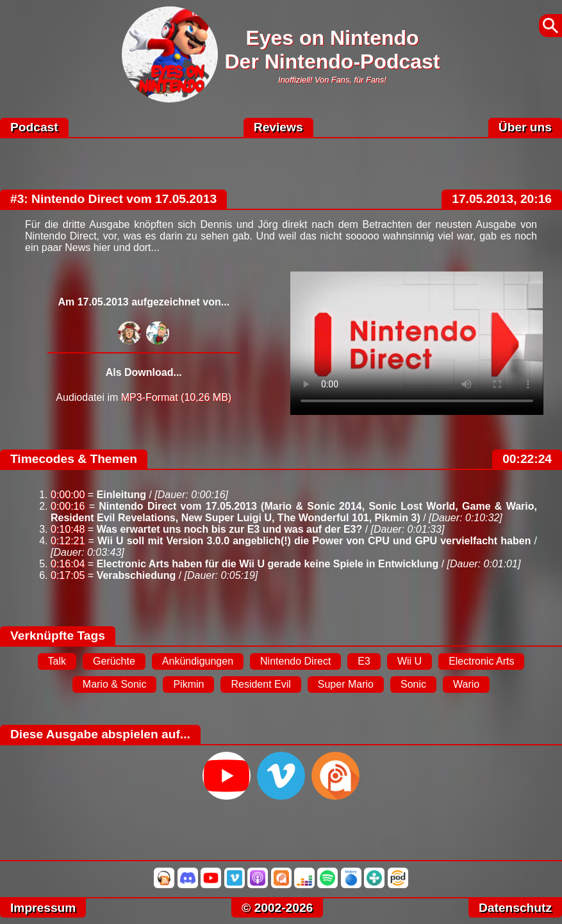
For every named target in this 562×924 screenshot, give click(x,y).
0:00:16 (68, 506)
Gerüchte (114, 661)
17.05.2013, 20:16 (502, 199)
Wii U (409, 661)
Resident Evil (260, 684)
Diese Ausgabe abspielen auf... (100, 734)
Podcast (34, 127)
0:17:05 (68, 575)
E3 (364, 661)
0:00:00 (68, 495)
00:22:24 (527, 459)
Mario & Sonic (115, 684)
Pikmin (188, 684)
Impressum (43, 908)
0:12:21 (68, 541)
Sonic (413, 684)
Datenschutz (515, 908)
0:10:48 (68, 529)
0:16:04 (68, 564)
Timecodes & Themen (74, 459)
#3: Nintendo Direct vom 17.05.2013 (113, 199)
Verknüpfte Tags (58, 636)
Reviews (278, 127)
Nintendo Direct (295, 661)
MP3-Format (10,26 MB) (176, 397)
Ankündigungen (198, 661)
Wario (466, 684)
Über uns (525, 127)
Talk (57, 661)
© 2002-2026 (277, 908)
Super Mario (346, 684)
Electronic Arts (481, 661)
